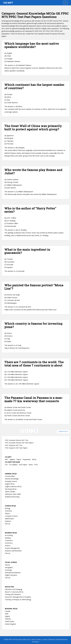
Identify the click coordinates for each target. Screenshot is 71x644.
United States (10, 621)
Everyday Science (11, 481)
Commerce (9, 540)
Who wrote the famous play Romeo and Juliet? (33, 171)
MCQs (34, 459)
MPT (7, 459)
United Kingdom (11, 624)
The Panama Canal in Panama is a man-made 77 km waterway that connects (34, 399)
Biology (8, 508)
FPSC (36, 465)
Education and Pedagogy (14, 589)
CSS (6, 465)
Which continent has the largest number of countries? (34, 86)
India (7, 614)
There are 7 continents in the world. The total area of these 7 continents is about (34, 364)
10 (36, 431)
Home (28, 640)
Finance (8, 546)
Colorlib (57, 640)
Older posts (63, 432)
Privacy (39, 640)
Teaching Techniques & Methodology (18, 600)
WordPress (36, 642)
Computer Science (11, 516)
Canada (8, 611)
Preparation (27, 459)
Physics (8, 513)
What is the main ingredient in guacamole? (27, 251)
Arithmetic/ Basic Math (13, 494)
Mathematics (10, 519)
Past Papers (23, 465)
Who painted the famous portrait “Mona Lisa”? (34, 287)
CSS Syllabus (13, 465)
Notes (31, 465)
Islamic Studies (10, 492)
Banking (8, 538)
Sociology (8, 570)
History (7, 565)
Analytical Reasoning (12, 497)
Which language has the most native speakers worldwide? (32, 45)
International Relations (13, 573)
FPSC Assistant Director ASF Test (17, 440)
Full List (8, 524)
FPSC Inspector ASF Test (14, 445)
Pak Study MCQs (11, 489)
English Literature (11, 575)
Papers (19, 459)
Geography (9, 567)
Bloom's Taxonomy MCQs (14, 592)
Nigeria (7, 616)
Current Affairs (10, 476)
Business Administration (13, 551)
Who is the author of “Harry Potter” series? (30, 210)
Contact (45, 640)
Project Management (12, 548)
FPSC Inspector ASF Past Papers (16, 448)
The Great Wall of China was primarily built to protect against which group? (33, 128)
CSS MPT (8, 3)
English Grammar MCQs (13, 486)
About (33, 640)
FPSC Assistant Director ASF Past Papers (19, 443)
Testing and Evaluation (13, 594)
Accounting (9, 535)
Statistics (8, 521)
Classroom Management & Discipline (18, 597)
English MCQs (10, 484)
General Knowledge (12, 479)
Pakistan (8, 619)
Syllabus (12, 459)
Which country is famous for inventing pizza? (33, 325)
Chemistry (8, 511)
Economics (9, 543)
